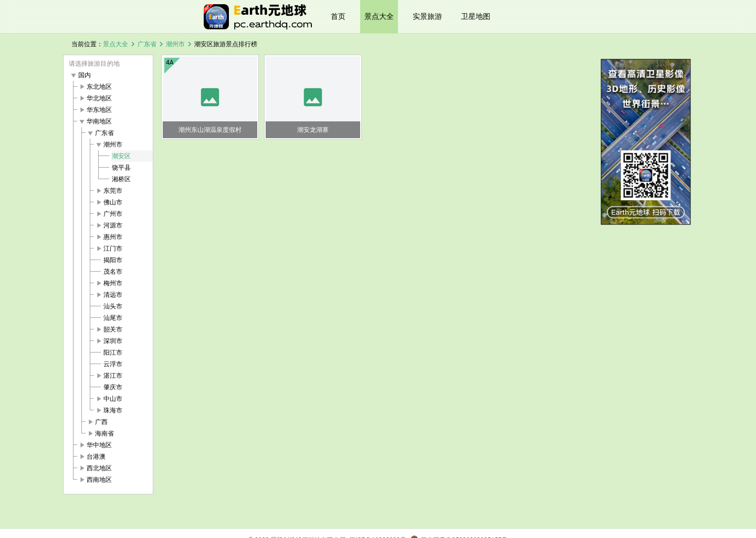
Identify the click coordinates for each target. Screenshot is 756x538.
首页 (338, 16)
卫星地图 (476, 16)
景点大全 (379, 16)
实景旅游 (427, 16)
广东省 (147, 44)
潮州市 (175, 44)
